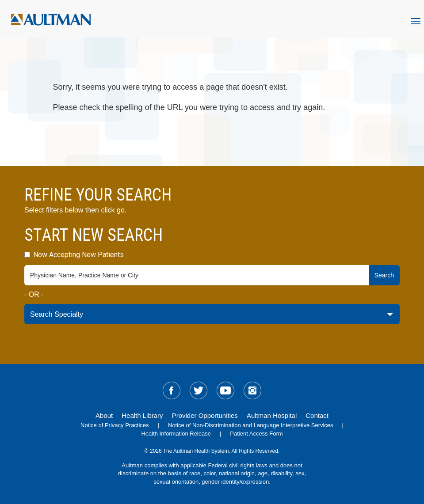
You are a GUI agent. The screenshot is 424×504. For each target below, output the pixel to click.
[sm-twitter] (199, 390)
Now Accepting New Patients (74, 255)
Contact (317, 415)
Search (384, 275)
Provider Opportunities (205, 415)
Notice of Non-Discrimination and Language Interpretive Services (251, 425)
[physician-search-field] (197, 275)
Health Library (142, 415)
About (104, 415)
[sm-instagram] (252, 390)
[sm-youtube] (225, 390)
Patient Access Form (256, 434)
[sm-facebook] (172, 390)
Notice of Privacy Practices (115, 425)
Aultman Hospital (272, 415)
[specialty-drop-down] (212, 314)
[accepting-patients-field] (27, 255)
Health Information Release (176, 434)
